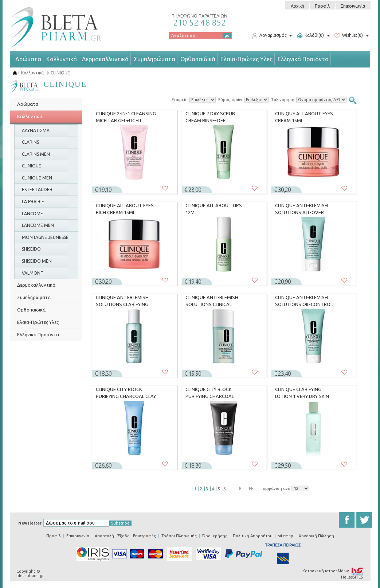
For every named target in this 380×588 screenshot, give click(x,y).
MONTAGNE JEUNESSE (45, 237)
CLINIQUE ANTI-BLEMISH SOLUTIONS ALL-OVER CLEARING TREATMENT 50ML (301, 209)
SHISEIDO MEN (37, 261)
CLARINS (30, 142)
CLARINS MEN (36, 154)
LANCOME (32, 214)
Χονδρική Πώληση (316, 536)
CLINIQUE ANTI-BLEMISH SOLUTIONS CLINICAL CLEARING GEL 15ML (212, 301)
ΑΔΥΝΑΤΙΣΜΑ (36, 130)
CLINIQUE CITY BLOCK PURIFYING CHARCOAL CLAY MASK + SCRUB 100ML (126, 393)
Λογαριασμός (269, 36)
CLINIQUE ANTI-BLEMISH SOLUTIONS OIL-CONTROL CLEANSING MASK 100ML (304, 301)
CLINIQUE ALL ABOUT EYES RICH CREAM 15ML (125, 209)
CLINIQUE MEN (37, 178)
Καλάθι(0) (310, 36)
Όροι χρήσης (215, 536)
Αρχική (297, 6)
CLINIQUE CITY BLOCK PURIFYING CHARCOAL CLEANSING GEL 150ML (210, 393)
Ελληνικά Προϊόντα (303, 59)
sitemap (286, 536)
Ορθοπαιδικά (198, 59)
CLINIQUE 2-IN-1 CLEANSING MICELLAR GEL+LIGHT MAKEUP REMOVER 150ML (126, 117)
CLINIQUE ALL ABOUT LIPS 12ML (214, 209)
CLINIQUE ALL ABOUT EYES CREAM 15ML (304, 117)
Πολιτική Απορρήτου (253, 536)
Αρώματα (28, 59)
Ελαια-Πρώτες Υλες (246, 59)
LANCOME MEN (38, 225)
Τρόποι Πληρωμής (179, 536)
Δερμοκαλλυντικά (105, 59)
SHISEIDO (31, 249)
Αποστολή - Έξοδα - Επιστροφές (125, 536)
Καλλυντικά (62, 59)
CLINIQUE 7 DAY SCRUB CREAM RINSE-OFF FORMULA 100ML (210, 117)
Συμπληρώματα (154, 59)
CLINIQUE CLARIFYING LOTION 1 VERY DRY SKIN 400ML (302, 393)
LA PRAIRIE (33, 202)
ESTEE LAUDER (37, 189)
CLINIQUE (60, 73)
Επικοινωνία (353, 6)
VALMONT (33, 273)
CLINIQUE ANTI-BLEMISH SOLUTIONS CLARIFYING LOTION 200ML (122, 301)
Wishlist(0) (349, 36)
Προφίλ (322, 6)
